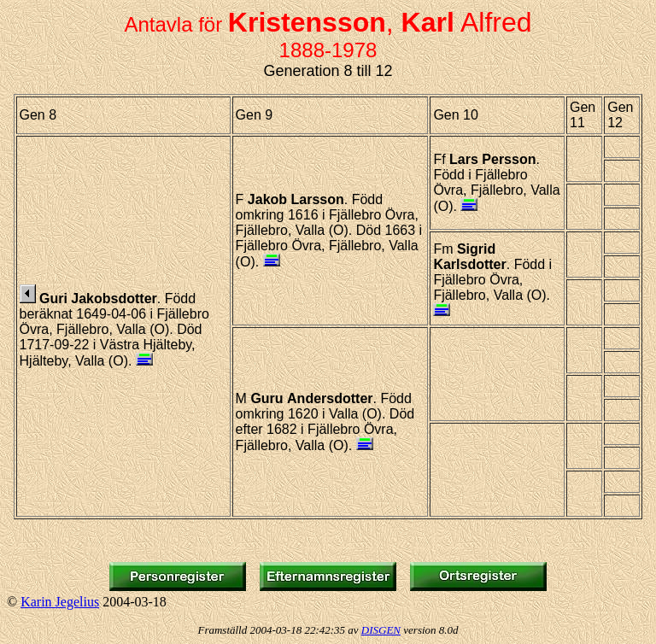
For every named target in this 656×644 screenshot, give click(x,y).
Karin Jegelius (60, 602)
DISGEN (381, 630)
